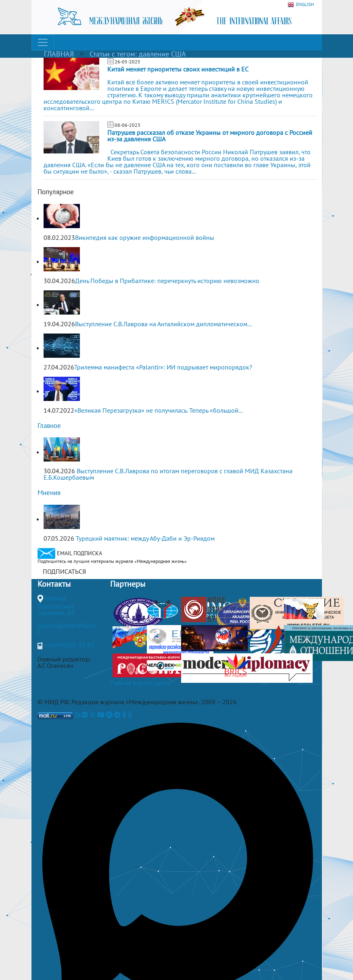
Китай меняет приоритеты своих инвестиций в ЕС (178, 69)
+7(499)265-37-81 (69, 645)
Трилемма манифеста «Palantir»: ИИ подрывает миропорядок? (163, 367)
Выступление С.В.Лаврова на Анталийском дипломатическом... (163, 324)
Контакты (54, 584)
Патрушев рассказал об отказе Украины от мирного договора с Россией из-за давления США (210, 136)
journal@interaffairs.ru (67, 629)
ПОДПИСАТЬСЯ (64, 571)
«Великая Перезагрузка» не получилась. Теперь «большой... (159, 410)
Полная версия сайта (140, 683)
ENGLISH (301, 5)
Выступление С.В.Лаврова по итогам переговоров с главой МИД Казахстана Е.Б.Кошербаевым (168, 474)
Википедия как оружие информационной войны (145, 237)
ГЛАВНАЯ (59, 54)
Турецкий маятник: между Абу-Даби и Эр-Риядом (145, 538)
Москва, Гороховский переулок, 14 (56, 605)
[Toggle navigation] (43, 42)
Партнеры (128, 584)
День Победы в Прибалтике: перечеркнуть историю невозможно (167, 281)
